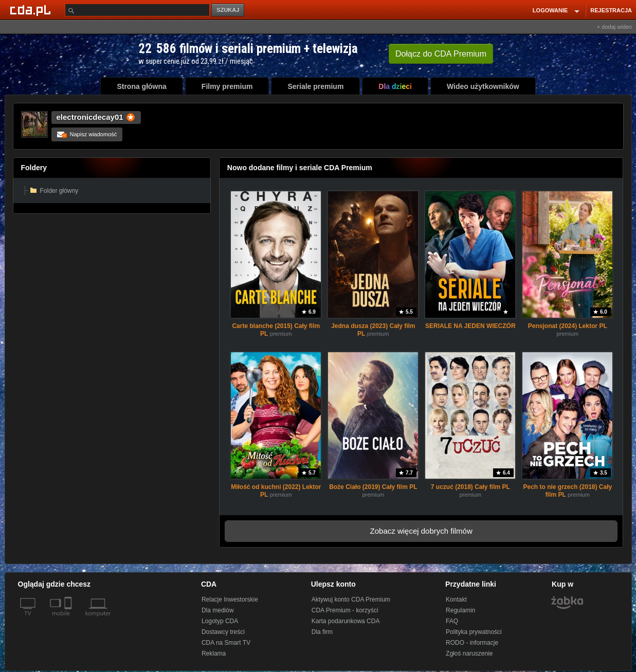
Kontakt (456, 600)
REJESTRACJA (611, 10)
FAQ (452, 621)
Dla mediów (218, 610)
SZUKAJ (228, 10)
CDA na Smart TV (226, 643)
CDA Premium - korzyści (345, 610)
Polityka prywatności (474, 632)
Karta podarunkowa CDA (346, 621)
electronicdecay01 (90, 117)
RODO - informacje (472, 643)
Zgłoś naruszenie (469, 653)
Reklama (214, 653)
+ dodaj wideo (614, 27)
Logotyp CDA (220, 621)
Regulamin (460, 610)
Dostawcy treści (223, 632)
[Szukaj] (137, 10)
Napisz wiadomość (87, 134)
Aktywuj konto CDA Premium (351, 600)
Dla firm (322, 632)
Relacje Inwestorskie (230, 600)
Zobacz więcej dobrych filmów (421, 531)
